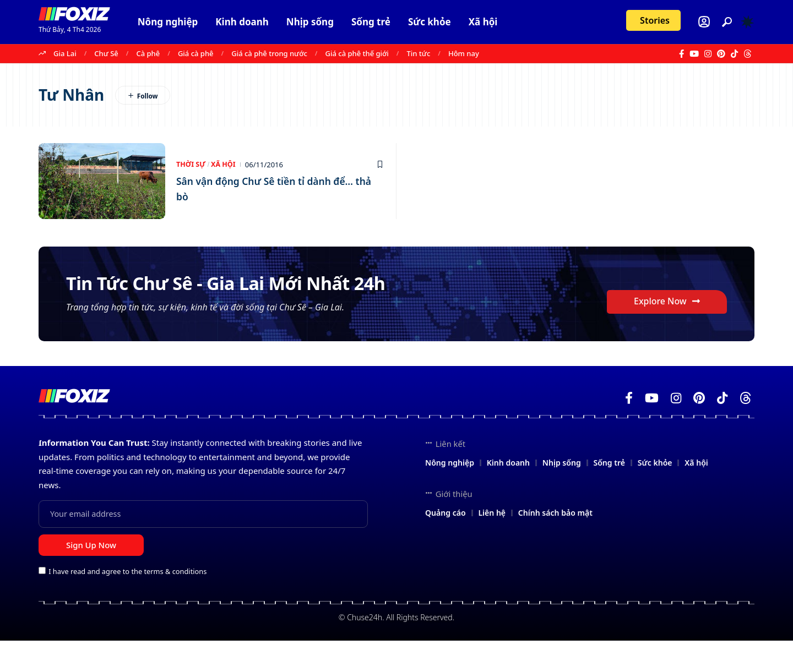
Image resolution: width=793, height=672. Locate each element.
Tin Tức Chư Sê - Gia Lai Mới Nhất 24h (251, 297)
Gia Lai (65, 53)
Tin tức (419, 53)
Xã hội (225, 165)
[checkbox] (42, 602)
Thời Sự (191, 165)
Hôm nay (464, 53)
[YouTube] (694, 54)
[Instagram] (708, 54)
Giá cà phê (196, 53)
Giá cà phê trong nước (269, 53)
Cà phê (148, 53)
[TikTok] (734, 54)
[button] (727, 22)
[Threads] (748, 54)
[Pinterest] (721, 54)
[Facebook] (681, 54)
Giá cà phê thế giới (357, 53)
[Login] (704, 22)
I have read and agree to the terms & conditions (127, 603)
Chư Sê (106, 53)
